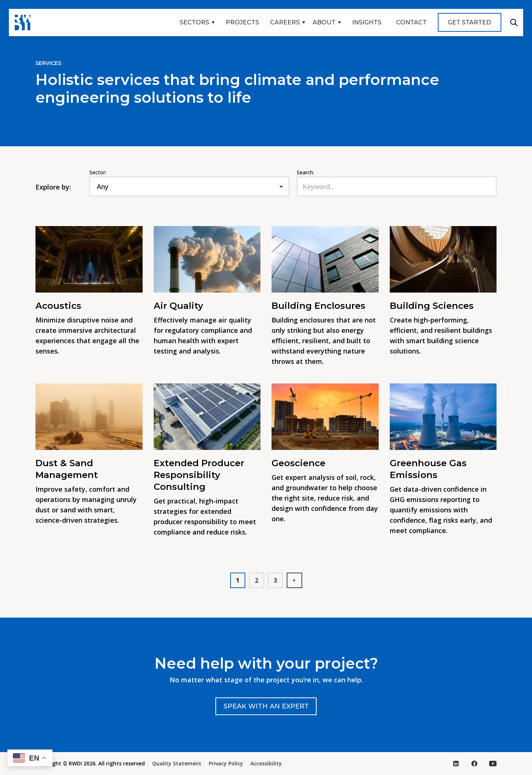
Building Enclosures (320, 306)
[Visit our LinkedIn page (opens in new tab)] (456, 764)
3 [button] (275, 580)
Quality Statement (177, 763)
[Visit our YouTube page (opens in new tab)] (493, 764)
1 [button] (238, 580)
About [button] (324, 22)
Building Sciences (432, 306)
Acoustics (58, 306)
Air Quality (178, 306)
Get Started (469, 22)
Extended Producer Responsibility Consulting (199, 475)
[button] (30, 758)
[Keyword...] (397, 187)
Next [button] (297, 580)
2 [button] (257, 580)
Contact (411, 22)
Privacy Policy (226, 763)
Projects (242, 22)
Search (514, 23)
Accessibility (266, 763)
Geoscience (299, 463)
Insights (367, 22)
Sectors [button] (194, 22)
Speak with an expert (266, 706)
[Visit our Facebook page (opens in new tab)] (474, 764)
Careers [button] (285, 22)
